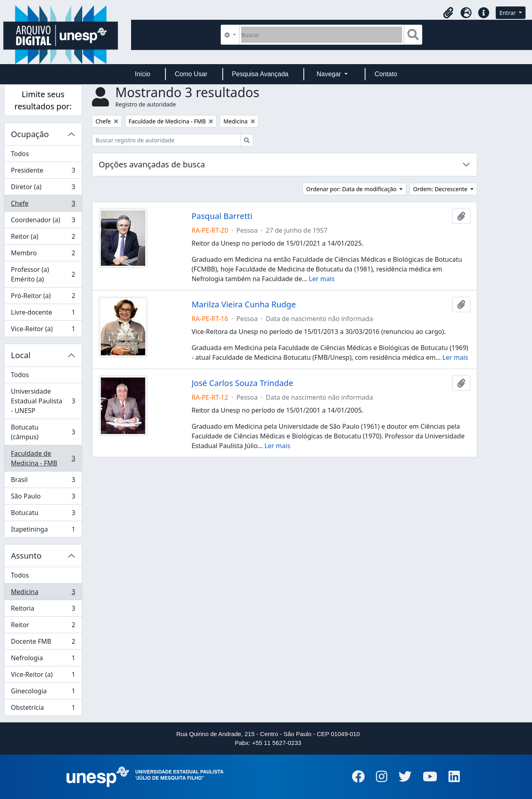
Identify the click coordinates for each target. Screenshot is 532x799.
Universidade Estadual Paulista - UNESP (43, 401)
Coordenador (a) (43, 222)
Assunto (26, 556)
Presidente (43, 172)
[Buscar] (322, 35)
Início (142, 74)
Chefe (43, 205)
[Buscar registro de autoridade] (166, 140)
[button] (448, 13)
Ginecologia (43, 693)
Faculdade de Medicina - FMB (43, 458)
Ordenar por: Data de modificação (352, 189)
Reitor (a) (43, 238)
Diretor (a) (43, 189)
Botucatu (43, 514)
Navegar (330, 74)
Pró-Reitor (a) (43, 297)
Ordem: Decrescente (441, 189)
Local (21, 355)
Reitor (43, 627)
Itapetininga (43, 531)
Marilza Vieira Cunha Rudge (244, 305)
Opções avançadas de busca (152, 164)
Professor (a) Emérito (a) (43, 274)
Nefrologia (43, 660)
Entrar (508, 13)
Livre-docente (43, 314)
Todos (20, 154)
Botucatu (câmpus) (43, 432)
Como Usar (191, 74)
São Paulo (43, 498)
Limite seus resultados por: (43, 100)
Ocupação (30, 134)
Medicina (43, 594)
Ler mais (322, 279)
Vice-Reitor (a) (43, 330)
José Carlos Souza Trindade (242, 383)
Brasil (43, 481)
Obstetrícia (43, 709)
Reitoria (43, 610)
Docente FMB (43, 643)
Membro (43, 255)
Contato (386, 74)
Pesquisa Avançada (260, 74)
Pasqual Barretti (222, 216)
